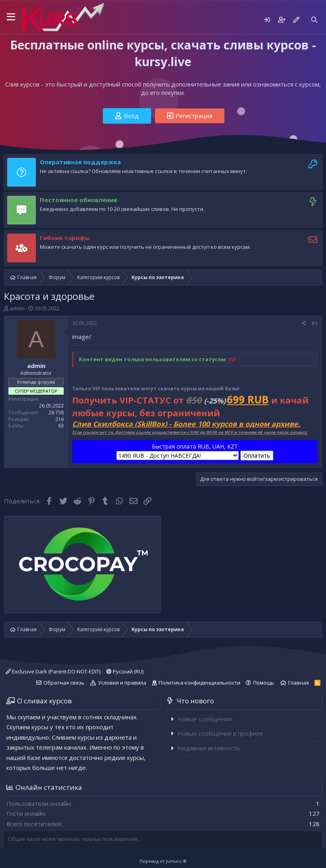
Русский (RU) (125, 671)
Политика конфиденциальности (199, 683)
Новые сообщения (204, 719)
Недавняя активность (209, 748)
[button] (11, 17)
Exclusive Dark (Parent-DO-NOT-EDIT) (53, 671)
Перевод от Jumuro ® (163, 861)
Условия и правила (122, 683)
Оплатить (257, 456)
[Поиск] (314, 20)
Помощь (264, 683)
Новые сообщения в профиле (220, 733)
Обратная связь (64, 683)
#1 (315, 323)
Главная (299, 683)
